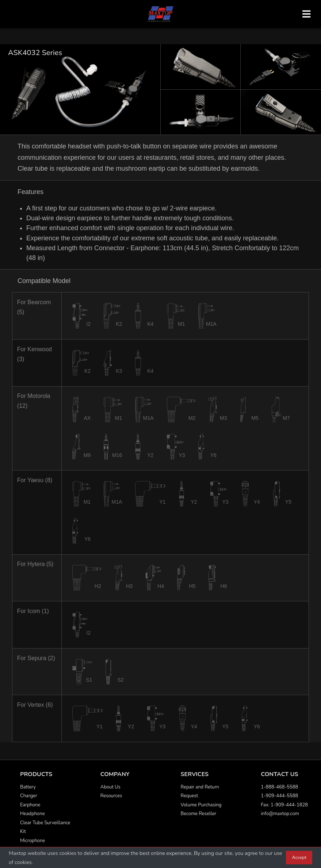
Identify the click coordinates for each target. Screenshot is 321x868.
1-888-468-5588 (279, 787)
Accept (299, 857)
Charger (29, 796)
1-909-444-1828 (289, 805)
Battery (28, 787)
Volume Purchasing (201, 805)
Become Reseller (199, 814)
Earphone (30, 805)
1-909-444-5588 (279, 796)
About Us (110, 787)
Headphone (33, 814)
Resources (111, 796)
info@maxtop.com (280, 814)
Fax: (266, 805)
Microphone (33, 841)
